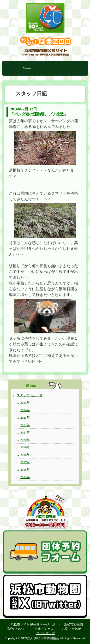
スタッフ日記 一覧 (30, 395)
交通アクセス (44, 629)
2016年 (25, 470)
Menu (27, 68)
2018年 (25, 455)
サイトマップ (46, 633)
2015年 (25, 477)
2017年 (25, 462)
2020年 (25, 440)
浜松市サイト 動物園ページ (30, 624)
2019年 (25, 447)
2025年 (25, 403)
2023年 (25, 418)
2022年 (25, 425)
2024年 (25, 410)
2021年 (25, 432)
